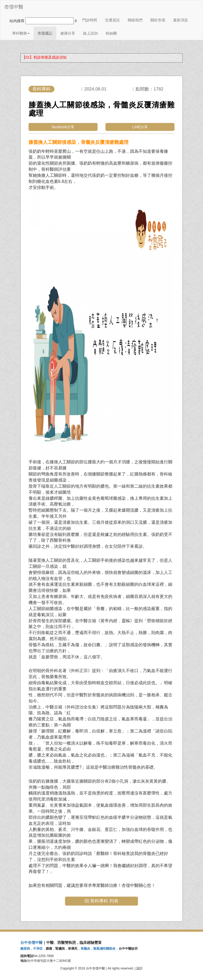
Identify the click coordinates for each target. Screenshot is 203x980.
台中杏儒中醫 (31, 943)
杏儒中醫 (14, 7)
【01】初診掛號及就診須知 (44, 57)
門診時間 (90, 20)
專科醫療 (21, 33)
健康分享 (68, 33)
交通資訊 (112, 20)
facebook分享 (63, 127)
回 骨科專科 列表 (101, 901)
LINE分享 (140, 127)
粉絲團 (111, 33)
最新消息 (181, 20)
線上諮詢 (90, 33)
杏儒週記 (45, 33)
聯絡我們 (135, 20)
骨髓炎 (85, 949)
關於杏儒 (158, 20)
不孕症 (38, 949)
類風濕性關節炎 (104, 949)
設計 (140, 968)
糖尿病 (25, 949)
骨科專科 (41, 89)
